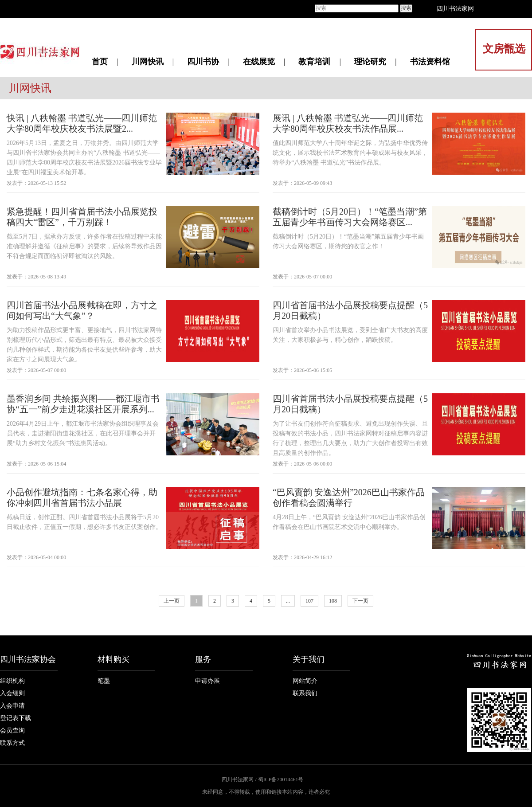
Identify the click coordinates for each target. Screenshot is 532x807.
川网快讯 (148, 62)
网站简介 (305, 681)
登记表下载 (16, 718)
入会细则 (12, 693)
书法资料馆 (430, 62)
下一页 (360, 601)
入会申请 (12, 706)
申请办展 (207, 681)
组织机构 (12, 681)
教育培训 (314, 62)
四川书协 (203, 62)
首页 (100, 62)
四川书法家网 (455, 9)
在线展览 (259, 62)
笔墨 (104, 681)
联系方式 (12, 743)
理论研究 (370, 62)
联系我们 (305, 693)
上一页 (172, 601)
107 (309, 601)
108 (333, 601)
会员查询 (12, 731)
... (288, 601)
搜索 (406, 8)
